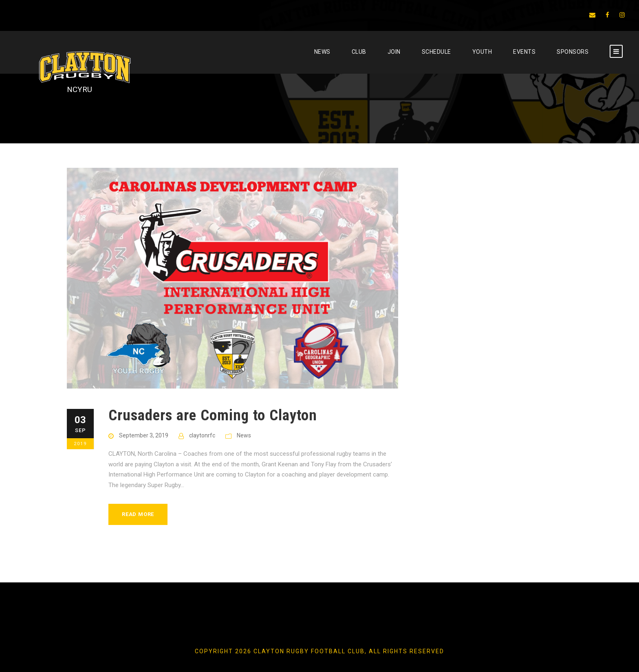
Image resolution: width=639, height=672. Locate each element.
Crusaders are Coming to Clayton (213, 415)
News (322, 52)
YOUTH (482, 52)
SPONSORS (573, 52)
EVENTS (524, 52)
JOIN (394, 52)
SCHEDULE (436, 52)
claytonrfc (202, 435)
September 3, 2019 (144, 435)
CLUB (359, 52)
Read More (138, 514)
